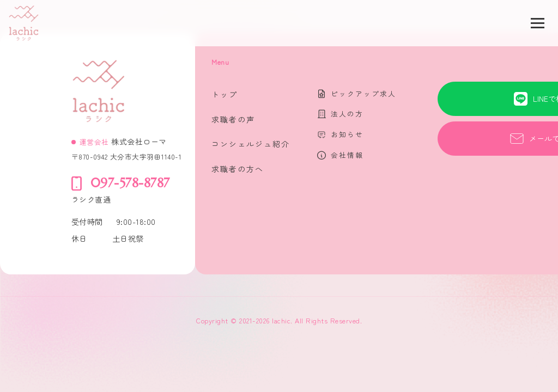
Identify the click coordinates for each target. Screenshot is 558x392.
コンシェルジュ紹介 (251, 144)
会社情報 (347, 155)
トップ (225, 94)
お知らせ (347, 134)
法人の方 (347, 114)
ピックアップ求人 (363, 93)
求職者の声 (233, 119)
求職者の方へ (238, 169)
